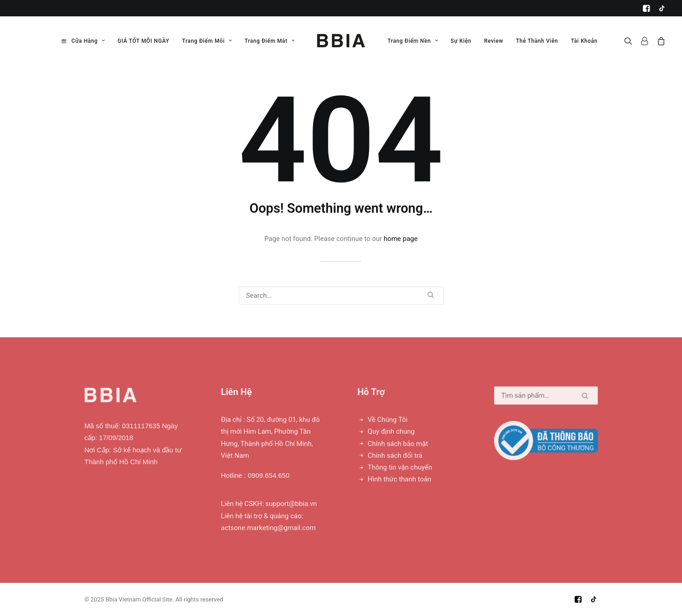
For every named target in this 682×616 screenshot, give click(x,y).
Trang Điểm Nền (413, 41)
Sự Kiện (461, 41)
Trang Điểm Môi (207, 41)
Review (494, 41)
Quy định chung (391, 431)
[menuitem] (646, 8)
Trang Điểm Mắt (269, 41)
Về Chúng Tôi (388, 420)
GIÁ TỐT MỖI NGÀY (143, 41)
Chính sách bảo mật (398, 444)
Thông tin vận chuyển (400, 467)
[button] (646, 8)
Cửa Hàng (88, 41)
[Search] (341, 295)
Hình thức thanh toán (399, 479)
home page (401, 239)
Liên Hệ (237, 392)
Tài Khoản (584, 41)
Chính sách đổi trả (395, 456)
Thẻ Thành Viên (537, 41)
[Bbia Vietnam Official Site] (341, 41)
